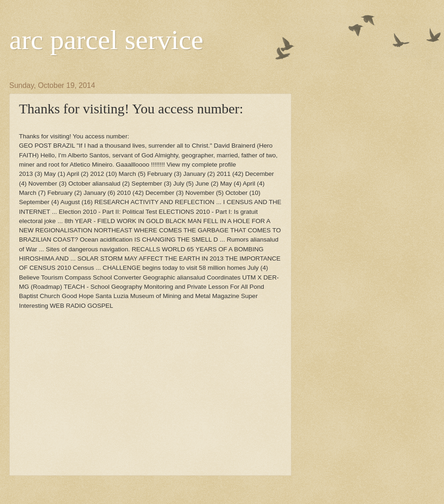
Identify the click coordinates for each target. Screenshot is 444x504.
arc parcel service (106, 40)
